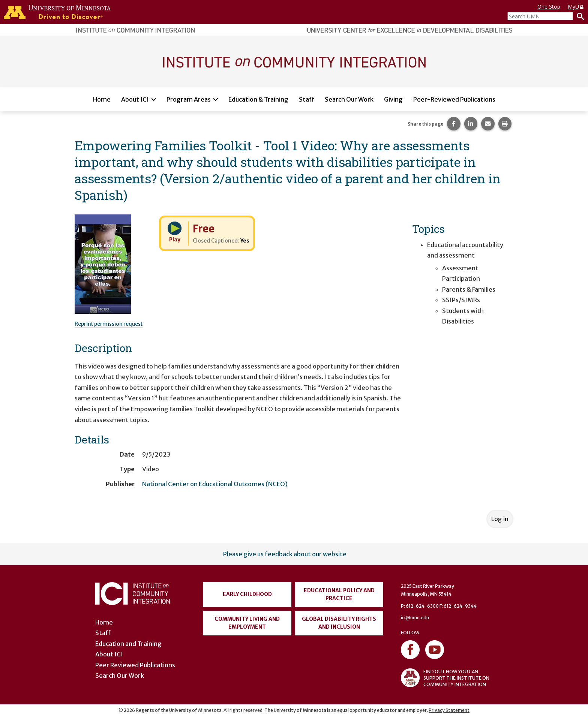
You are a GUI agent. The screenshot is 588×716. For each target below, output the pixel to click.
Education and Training (128, 644)
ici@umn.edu (415, 618)
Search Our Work (349, 99)
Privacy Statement (449, 710)
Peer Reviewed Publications (135, 665)
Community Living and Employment (247, 623)
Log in (500, 519)
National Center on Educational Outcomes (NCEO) (215, 484)
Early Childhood (247, 594)
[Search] (579, 16)
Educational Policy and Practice (339, 594)
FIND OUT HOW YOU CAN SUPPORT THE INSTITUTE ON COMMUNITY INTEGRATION (445, 678)
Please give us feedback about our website (285, 554)
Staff (307, 99)
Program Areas (189, 99)
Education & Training (258, 99)
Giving (393, 99)
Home (102, 99)
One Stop (549, 7)
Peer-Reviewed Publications (454, 99)
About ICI (135, 99)
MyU (576, 7)
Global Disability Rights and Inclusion (339, 623)
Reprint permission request (109, 324)
